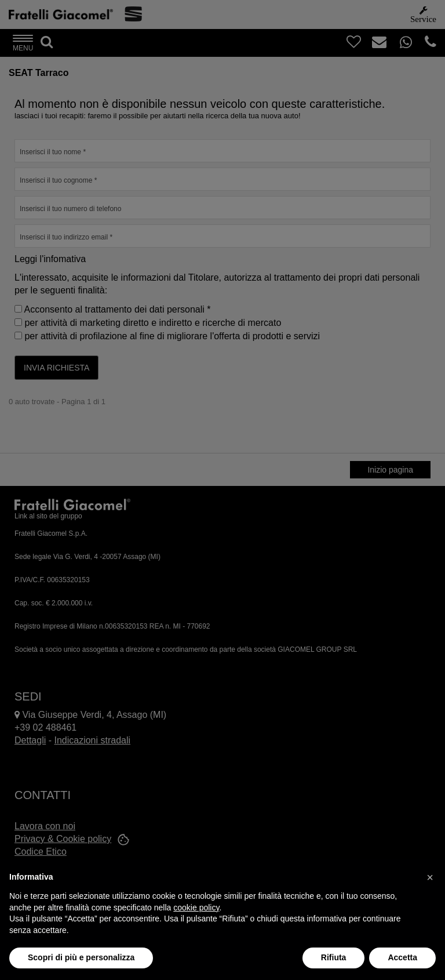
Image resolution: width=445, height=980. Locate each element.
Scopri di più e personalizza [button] (81, 957)
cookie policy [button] (196, 908)
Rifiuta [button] (334, 957)
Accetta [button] (402, 957)
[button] (430, 877)
